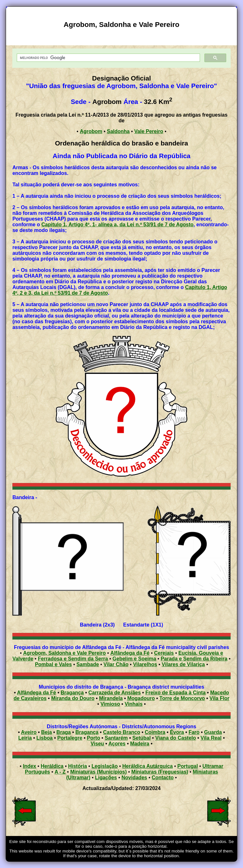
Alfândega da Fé (130, 653)
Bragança (72, 693)
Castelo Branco (122, 732)
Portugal (187, 766)
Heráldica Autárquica (148, 766)
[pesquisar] (108, 58)
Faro (194, 732)
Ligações (106, 778)
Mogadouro (141, 698)
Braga (63, 732)
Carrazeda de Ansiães (115, 693)
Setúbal (141, 738)
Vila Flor (219, 698)
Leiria (25, 738)
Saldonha (118, 131)
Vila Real (211, 738)
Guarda (213, 732)
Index (29, 766)
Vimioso (110, 704)
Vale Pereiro (149, 131)
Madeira (140, 744)
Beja (47, 732)
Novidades (134, 778)
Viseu (97, 744)
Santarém (116, 738)
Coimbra (155, 732)
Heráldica (52, 766)
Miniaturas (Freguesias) (160, 772)
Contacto (162, 778)
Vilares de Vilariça (183, 664)
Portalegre (70, 738)
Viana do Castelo (176, 738)
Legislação (105, 766)
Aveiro (29, 732)
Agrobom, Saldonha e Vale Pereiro (64, 653)
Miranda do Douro (73, 698)
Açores (117, 744)
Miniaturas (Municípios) (99, 772)
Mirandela (111, 698)
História (78, 766)
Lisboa (45, 738)
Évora (177, 732)
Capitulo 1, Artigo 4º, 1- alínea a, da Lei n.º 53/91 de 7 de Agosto (118, 225)
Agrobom (91, 131)
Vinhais (134, 704)
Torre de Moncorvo (182, 698)
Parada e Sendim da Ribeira (194, 659)
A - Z (60, 772)
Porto (94, 738)
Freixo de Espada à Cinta (175, 693)
